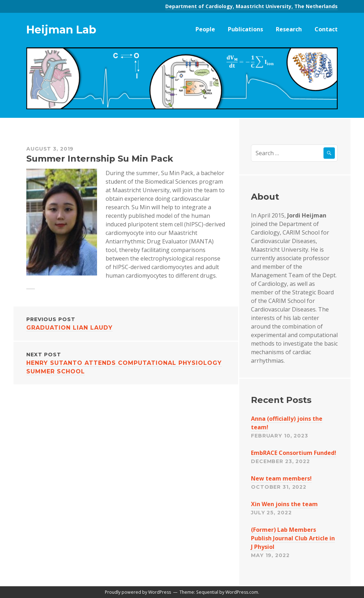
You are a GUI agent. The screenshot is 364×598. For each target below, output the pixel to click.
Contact (326, 29)
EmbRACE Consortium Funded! (294, 453)
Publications (245, 29)
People (205, 29)
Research (289, 29)
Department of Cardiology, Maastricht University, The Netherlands (251, 6)
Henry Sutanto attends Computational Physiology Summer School (126, 363)
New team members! (281, 478)
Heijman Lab (61, 30)
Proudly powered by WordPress (138, 592)
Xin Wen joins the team (284, 504)
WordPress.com (242, 592)
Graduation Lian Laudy (126, 323)
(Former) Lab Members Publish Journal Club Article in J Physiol (293, 538)
